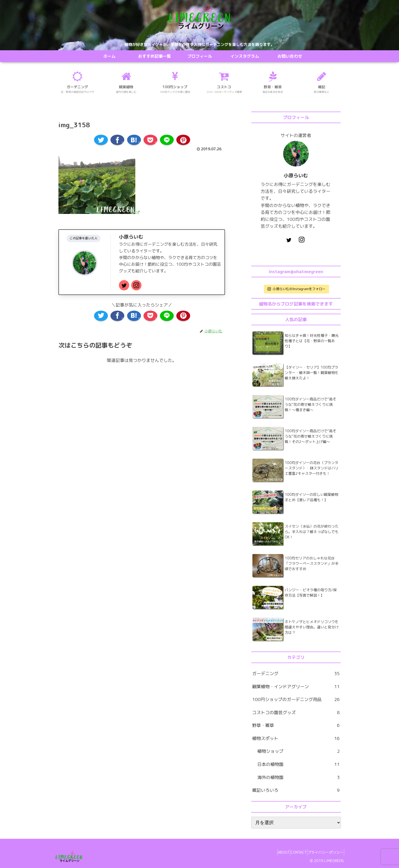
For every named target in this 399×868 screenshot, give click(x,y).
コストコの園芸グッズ (296, 713)
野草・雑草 (296, 726)
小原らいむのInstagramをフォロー (296, 289)
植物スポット (296, 739)
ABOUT (273, 852)
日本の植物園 (299, 765)
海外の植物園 (299, 778)
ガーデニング (296, 674)
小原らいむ (131, 237)
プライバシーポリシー (323, 852)
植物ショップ (299, 751)
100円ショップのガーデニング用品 (296, 700)
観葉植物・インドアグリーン (296, 687)
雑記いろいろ (296, 790)
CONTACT (292, 852)
